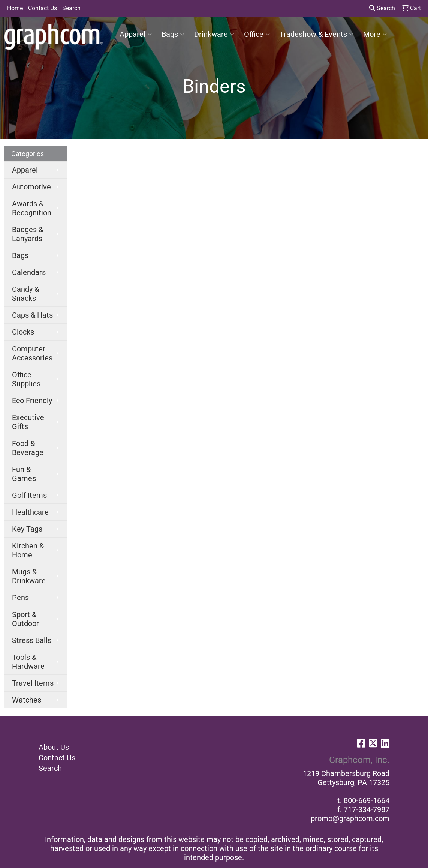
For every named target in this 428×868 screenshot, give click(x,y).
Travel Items (33, 683)
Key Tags (27, 529)
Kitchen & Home (28, 550)
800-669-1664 (367, 800)
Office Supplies (26, 379)
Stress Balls (32, 640)
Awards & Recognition (32, 208)
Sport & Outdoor (25, 619)
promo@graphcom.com (350, 818)
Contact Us (43, 8)
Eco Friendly (32, 401)
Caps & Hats (32, 315)
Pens (20, 598)
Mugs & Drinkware (29, 576)
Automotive (31, 187)
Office (257, 34)
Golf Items (29, 495)
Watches (27, 700)
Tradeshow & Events (317, 34)
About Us (54, 747)
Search (71, 8)
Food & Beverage (28, 448)
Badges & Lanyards (28, 234)
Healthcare (30, 512)
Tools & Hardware (28, 662)
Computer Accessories (32, 353)
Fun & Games (24, 474)
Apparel (136, 34)
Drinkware (214, 34)
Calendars (29, 272)
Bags (173, 34)
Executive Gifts (28, 422)
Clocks (23, 332)
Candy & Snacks (25, 294)
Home (15, 8)
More (375, 34)
